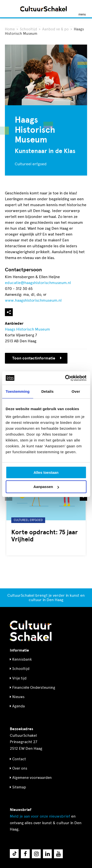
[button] (9, 497)
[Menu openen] (82, 9)
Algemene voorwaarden (32, 778)
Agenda (19, 706)
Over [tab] (76, 391)
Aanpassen (46, 487)
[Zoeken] (9, 9)
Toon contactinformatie (37, 358)
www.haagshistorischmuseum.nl (33, 300)
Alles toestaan (46, 472)
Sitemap (19, 787)
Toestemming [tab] (18, 391)
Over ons (20, 768)
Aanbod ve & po (55, 29)
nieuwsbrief (40, 816)
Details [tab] (47, 391)
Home (10, 29)
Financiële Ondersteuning (34, 688)
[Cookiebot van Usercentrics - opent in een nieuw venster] (66, 378)
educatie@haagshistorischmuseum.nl (38, 283)
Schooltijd (28, 29)
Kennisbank (22, 659)
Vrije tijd (19, 678)
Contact (19, 759)
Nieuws (18, 697)
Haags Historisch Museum (27, 329)
